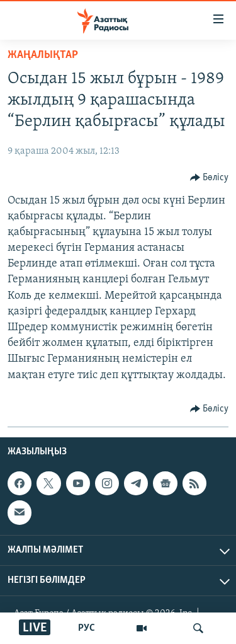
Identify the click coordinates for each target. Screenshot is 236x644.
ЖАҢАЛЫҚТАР (43, 55)
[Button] (210, 178)
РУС (87, 628)
